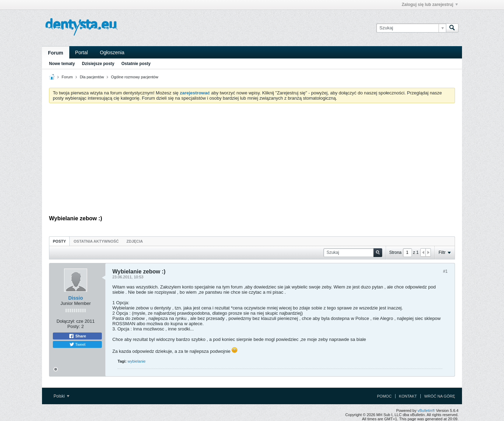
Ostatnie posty (136, 64)
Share (77, 336)
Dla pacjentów (92, 77)
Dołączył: (66, 321)
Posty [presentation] (59, 241)
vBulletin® (426, 411)
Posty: (74, 326)
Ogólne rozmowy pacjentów (135, 77)
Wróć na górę (440, 396)
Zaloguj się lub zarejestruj (430, 5)
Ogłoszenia (112, 52)
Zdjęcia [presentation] (135, 241)
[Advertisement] (252, 161)
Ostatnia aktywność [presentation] (96, 241)
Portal (82, 52)
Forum (56, 53)
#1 (445, 271)
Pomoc (384, 396)
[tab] (59, 241)
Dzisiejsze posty (98, 64)
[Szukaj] (411, 28)
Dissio (76, 298)
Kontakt (408, 396)
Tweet (77, 344)
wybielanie (137, 361)
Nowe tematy (62, 64)
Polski (61, 396)
